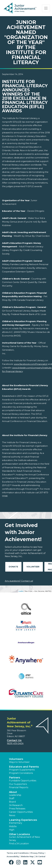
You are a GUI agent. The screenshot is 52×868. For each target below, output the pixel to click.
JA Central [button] (40, 856)
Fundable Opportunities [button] (23, 781)
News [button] (12, 815)
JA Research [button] (16, 805)
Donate (13, 567)
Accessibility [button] (13, 856)
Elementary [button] (16, 823)
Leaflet (21, 591)
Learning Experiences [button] (23, 820)
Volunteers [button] (16, 759)
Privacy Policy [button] (37, 853)
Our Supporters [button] (18, 784)
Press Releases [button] (17, 809)
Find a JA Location (19, 844)
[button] (12, 862)
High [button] (12, 830)
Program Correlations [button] (21, 773)
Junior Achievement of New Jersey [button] (24, 839)
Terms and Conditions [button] (18, 853)
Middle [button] (13, 826)
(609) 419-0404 (15, 743)
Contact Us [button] (14, 740)
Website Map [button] (27, 856)
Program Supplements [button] (22, 770)
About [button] (13, 792)
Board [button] (12, 802)
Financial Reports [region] (19, 787)
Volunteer (33, 567)
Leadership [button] (15, 795)
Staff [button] (12, 798)
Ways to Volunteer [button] (19, 762)
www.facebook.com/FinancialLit (31, 364)
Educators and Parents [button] (24, 767)
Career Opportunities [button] (21, 812)
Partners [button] (15, 778)
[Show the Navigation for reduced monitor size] (46, 8)
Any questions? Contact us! (19, 581)
